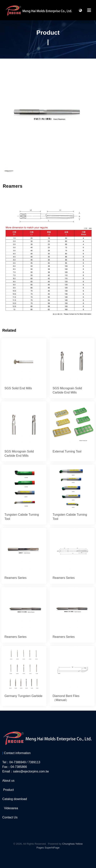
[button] (80, 10)
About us (8, 781)
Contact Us (10, 817)
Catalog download (15, 799)
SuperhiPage (52, 848)
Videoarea (11, 808)
